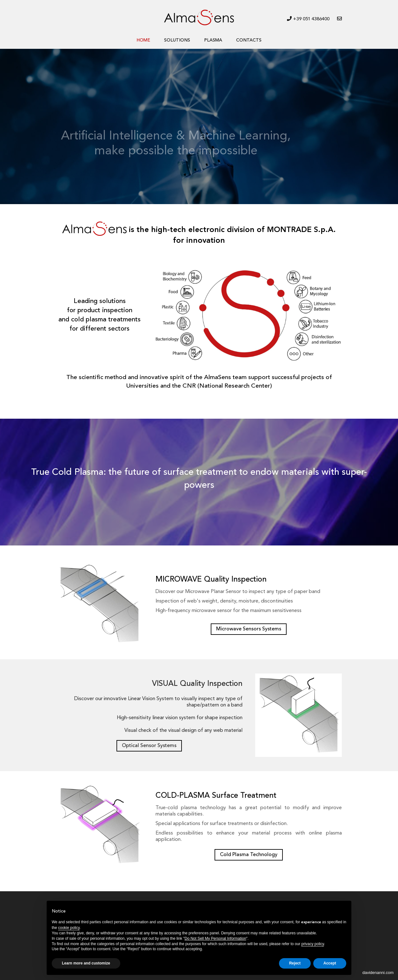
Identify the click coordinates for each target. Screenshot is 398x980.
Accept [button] (330, 963)
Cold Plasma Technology (249, 855)
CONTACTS (249, 40)
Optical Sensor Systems (149, 746)
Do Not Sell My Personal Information (216, 938)
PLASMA (213, 40)
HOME (143, 40)
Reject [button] (295, 963)
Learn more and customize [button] (86, 963)
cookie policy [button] (69, 928)
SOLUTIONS (177, 40)
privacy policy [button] (312, 944)
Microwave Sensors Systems (249, 629)
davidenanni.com (378, 973)
